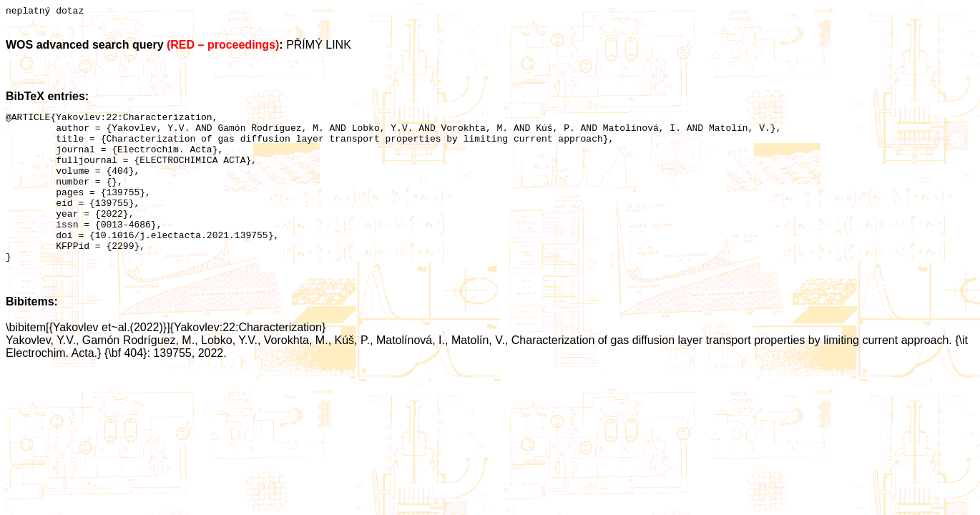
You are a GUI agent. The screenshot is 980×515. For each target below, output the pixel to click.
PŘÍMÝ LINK (319, 47)
